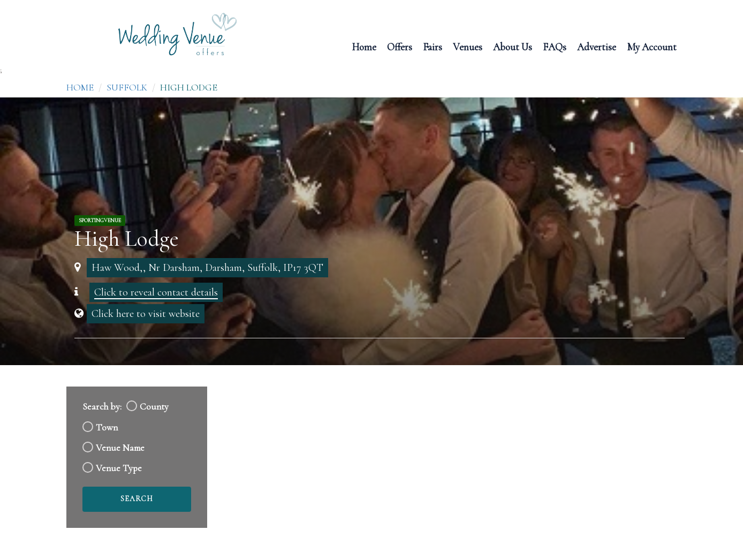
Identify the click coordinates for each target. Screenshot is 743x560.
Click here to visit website (146, 314)
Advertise (597, 46)
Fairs (433, 46)
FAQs (555, 46)
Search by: (102, 407)
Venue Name (120, 448)
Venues (468, 46)
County (154, 407)
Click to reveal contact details (156, 292)
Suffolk (127, 87)
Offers (400, 46)
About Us (513, 46)
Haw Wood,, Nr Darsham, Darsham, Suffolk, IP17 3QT (207, 268)
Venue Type (119, 468)
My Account (652, 46)
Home (364, 46)
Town (107, 427)
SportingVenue (100, 221)
